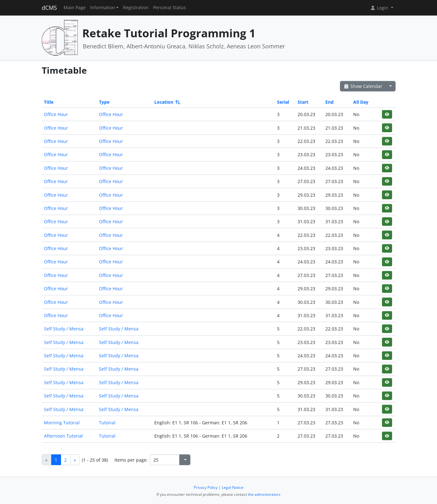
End (329, 102)
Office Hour (56, 114)
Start (303, 102)
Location (167, 102)
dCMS (49, 8)
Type (104, 102)
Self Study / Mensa (64, 329)
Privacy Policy (206, 487)
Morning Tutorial (62, 423)
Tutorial (107, 423)
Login (380, 8)
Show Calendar (363, 86)
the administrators (264, 494)
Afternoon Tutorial (63, 436)
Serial (283, 102)
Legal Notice (233, 487)
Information (103, 8)
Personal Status (169, 8)
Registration (136, 8)
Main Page (75, 8)
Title (49, 102)
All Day (361, 102)
